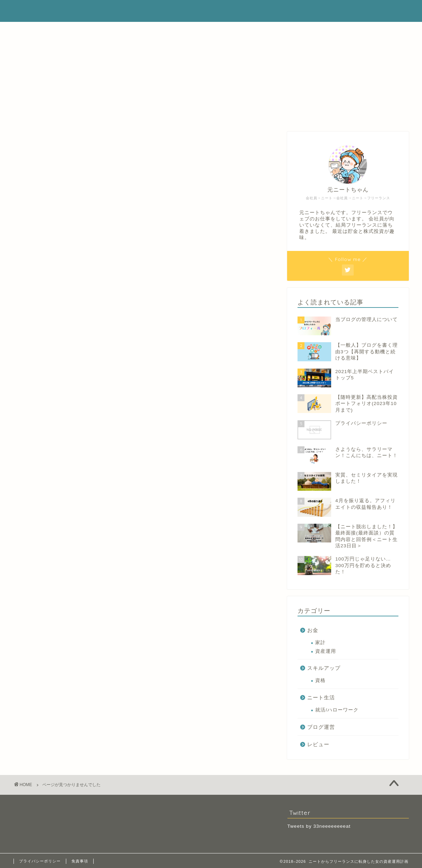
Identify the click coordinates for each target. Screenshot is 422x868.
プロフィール (226, 30)
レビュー (53, 478)
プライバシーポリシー (40, 861)
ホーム (189, 30)
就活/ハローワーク (337, 710)
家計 (320, 643)
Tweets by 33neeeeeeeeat (319, 826)
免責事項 (80, 861)
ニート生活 (56, 459)
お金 (47, 441)
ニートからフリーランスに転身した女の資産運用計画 (211, 11)
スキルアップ (59, 450)
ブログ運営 (56, 468)
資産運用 (326, 651)
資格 (320, 680)
